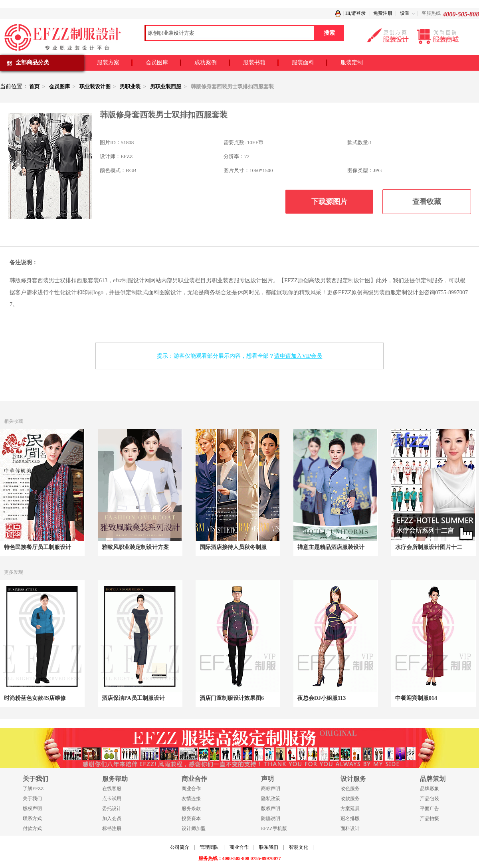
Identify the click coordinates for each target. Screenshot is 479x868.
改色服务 (350, 789)
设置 (405, 13)
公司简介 (180, 847)
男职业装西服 (166, 86)
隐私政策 (271, 799)
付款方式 (32, 828)
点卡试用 (112, 799)
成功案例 (206, 62)
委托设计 (112, 809)
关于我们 (32, 799)
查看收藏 (427, 202)
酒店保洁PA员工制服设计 (133, 698)
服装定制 (352, 62)
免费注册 (383, 13)
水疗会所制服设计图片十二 (429, 547)
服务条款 (191, 809)
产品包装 (430, 799)
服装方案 (108, 62)
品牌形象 (430, 789)
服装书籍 (254, 62)
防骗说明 (271, 818)
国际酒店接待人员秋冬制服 (233, 547)
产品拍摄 (430, 818)
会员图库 (157, 62)
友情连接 (191, 799)
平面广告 (430, 809)
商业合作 (191, 789)
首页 (34, 86)
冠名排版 (350, 818)
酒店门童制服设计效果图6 (232, 698)
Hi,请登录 (355, 13)
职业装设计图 (95, 86)
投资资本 (191, 818)
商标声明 (271, 789)
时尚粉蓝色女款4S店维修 (35, 698)
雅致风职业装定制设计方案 (135, 547)
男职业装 (130, 86)
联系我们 (269, 847)
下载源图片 (329, 202)
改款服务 (350, 799)
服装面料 (303, 62)
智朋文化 (299, 847)
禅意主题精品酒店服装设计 (331, 547)
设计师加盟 (194, 828)
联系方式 (32, 818)
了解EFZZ (33, 789)
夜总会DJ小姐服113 (322, 698)
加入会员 (112, 818)
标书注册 (112, 828)
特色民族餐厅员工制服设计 (38, 547)
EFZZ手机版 (274, 828)
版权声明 (32, 809)
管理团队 (209, 847)
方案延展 (350, 809)
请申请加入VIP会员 (298, 356)
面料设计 (350, 828)
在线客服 (112, 789)
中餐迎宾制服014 (416, 698)
